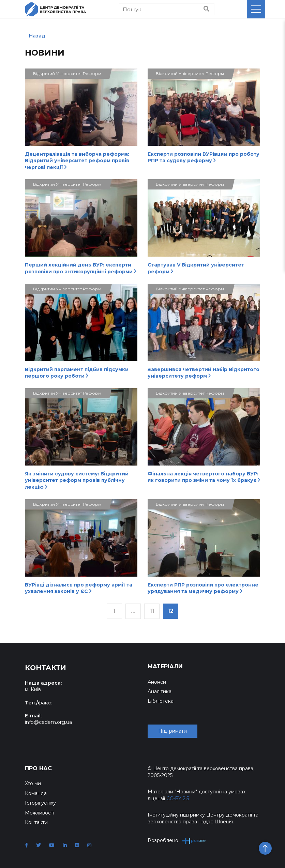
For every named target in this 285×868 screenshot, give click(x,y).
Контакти (36, 822)
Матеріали (165, 666)
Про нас (38, 768)
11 (152, 611)
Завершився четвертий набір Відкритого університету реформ (204, 373)
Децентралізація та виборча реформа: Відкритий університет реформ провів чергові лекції (77, 161)
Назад (37, 36)
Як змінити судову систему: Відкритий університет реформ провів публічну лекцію (77, 480)
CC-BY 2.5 (178, 798)
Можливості (40, 813)
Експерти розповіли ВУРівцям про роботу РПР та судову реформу (204, 157)
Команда (36, 793)
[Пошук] (167, 9)
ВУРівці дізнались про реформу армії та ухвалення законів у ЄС (79, 588)
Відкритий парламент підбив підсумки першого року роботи (77, 373)
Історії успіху (40, 803)
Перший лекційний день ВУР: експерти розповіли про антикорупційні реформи (81, 268)
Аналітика (160, 691)
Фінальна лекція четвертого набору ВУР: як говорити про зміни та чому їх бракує (204, 477)
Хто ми (33, 783)
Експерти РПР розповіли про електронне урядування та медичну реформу (203, 588)
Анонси (157, 682)
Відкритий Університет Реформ (67, 73)
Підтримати (172, 731)
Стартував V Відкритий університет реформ (196, 268)
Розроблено (177, 841)
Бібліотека (161, 701)
